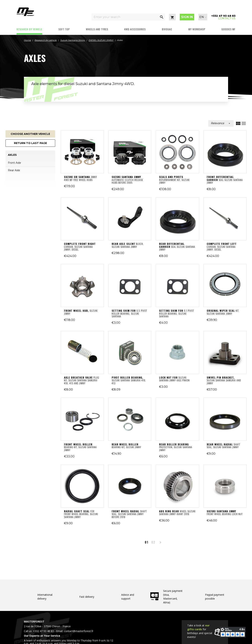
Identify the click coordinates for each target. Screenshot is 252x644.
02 (153, 542)
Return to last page (30, 143)
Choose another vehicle (30, 134)
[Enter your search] (125, 17)
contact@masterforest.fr (79, 631)
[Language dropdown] (203, 17)
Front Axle (14, 163)
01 (147, 542)
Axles (12, 155)
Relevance (221, 123)
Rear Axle (14, 170)
